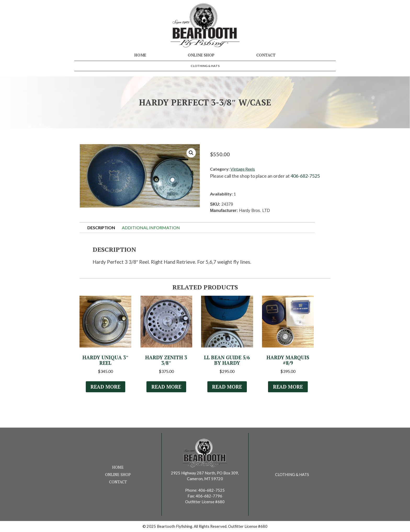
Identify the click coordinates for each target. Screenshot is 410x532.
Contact (266, 55)
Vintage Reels (243, 169)
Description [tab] (101, 228)
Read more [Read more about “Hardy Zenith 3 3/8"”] (166, 387)
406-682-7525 (305, 176)
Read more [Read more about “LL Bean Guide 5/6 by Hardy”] (227, 387)
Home (140, 55)
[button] (191, 153)
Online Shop (201, 55)
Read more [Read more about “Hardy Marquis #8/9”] (288, 387)
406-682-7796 (209, 496)
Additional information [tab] (151, 228)
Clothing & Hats (205, 66)
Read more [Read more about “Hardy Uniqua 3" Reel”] (105, 387)
